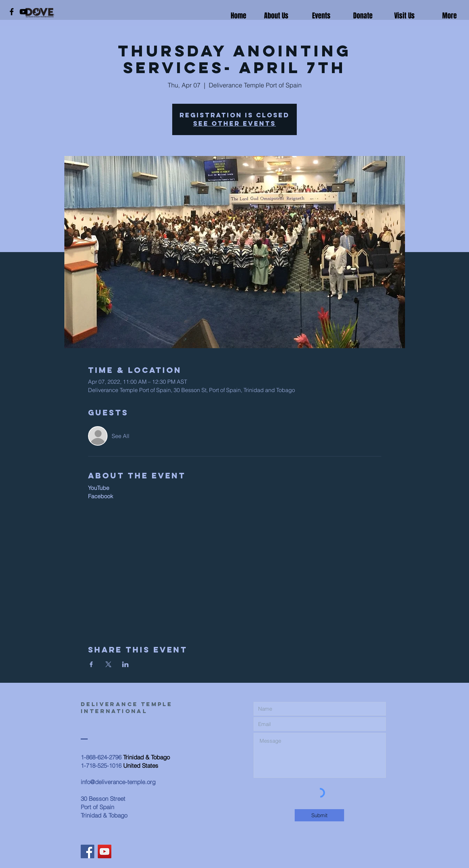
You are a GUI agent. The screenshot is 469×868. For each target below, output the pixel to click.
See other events (234, 123)
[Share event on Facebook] (91, 664)
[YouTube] (23, 12)
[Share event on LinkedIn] (125, 664)
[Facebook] (12, 12)
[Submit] (319, 815)
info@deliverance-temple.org (118, 782)
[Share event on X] (108, 664)
